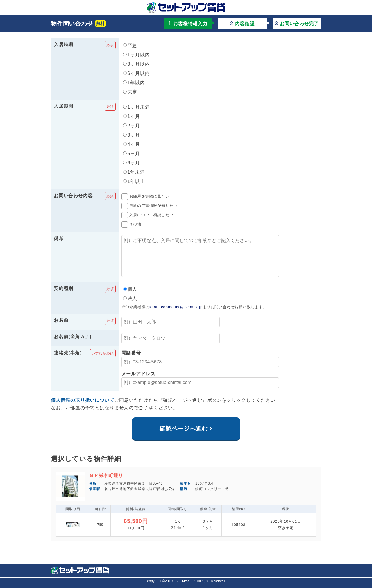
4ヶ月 (132, 144)
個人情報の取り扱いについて (83, 408)
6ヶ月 (132, 163)
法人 (130, 307)
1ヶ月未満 (136, 107)
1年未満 (134, 172)
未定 (130, 92)
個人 (130, 297)
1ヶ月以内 (136, 55)
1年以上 (134, 181)
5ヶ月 (132, 154)
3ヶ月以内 (136, 64)
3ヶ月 (132, 135)
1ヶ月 (132, 116)
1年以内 (134, 83)
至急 (130, 45)
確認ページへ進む (184, 437)
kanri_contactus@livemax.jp (176, 315)
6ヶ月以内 (136, 73)
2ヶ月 (132, 126)
